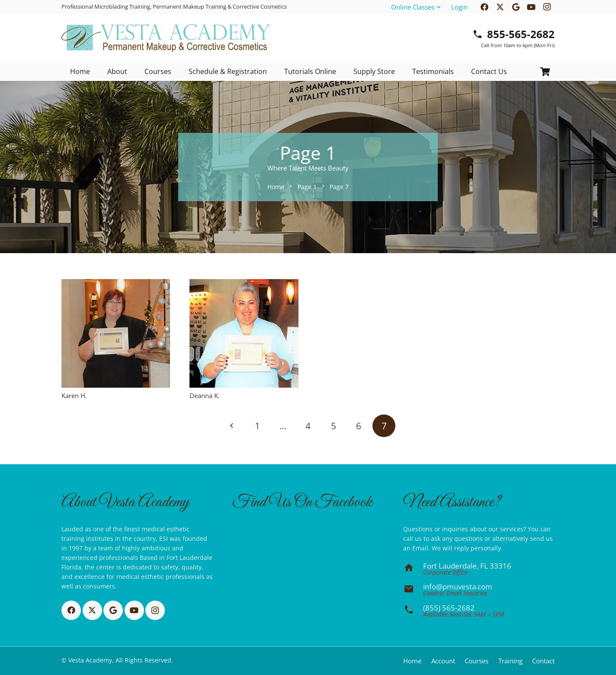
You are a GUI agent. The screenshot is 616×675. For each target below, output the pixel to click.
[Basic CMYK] (166, 38)
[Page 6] (359, 426)
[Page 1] (258, 426)
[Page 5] (333, 426)
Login (459, 7)
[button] (417, 7)
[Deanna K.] (244, 333)
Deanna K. (205, 395)
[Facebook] (71, 610)
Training (510, 661)
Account (443, 661)
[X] (92, 610)
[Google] (113, 610)
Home (412, 661)
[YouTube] (134, 610)
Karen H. (74, 395)
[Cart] (545, 72)
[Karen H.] (116, 333)
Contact (543, 661)
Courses (476, 661)
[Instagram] (155, 610)
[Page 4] (308, 426)
